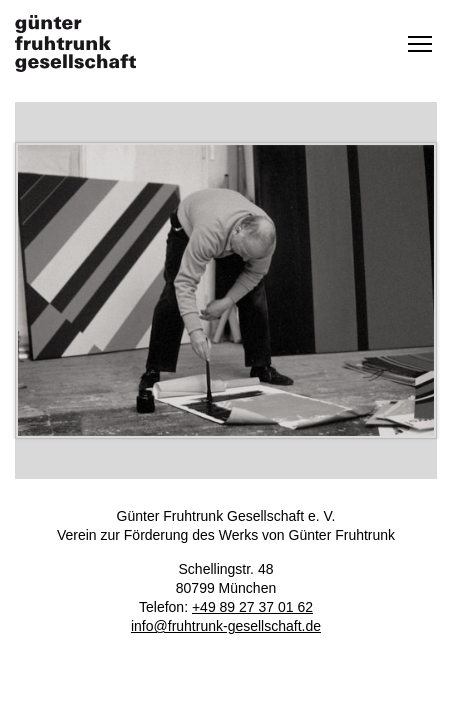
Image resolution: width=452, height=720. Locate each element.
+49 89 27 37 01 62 (252, 607)
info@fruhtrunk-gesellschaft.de (226, 626)
